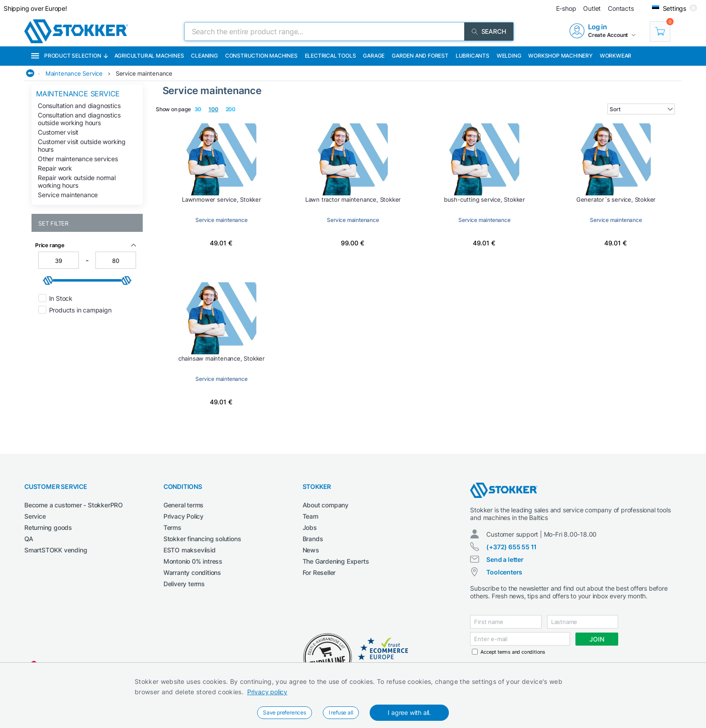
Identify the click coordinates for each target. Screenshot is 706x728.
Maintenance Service (74, 73)
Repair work (55, 168)
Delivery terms (184, 584)
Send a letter (505, 559)
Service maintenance (144, 73)
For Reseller (319, 572)
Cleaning (204, 56)
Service (35, 516)
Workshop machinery (560, 56)
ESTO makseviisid (190, 550)
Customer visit (58, 132)
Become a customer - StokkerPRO (74, 505)
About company (326, 505)
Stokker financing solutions (202, 539)
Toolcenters (504, 572)
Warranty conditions (192, 572)
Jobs (310, 527)
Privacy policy (267, 692)
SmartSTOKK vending (56, 550)
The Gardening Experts (336, 561)
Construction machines (261, 56)
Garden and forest (420, 56)
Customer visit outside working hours (82, 145)
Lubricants (473, 56)
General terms (183, 505)
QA (29, 539)
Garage (374, 56)
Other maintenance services (78, 159)
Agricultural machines (149, 56)
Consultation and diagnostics (79, 106)
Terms (172, 527)
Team (310, 516)
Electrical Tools (330, 56)
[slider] (48, 280)
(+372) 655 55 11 (511, 547)
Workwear (615, 56)
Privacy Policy (183, 516)
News (311, 550)
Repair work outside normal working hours (77, 181)
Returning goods (48, 527)
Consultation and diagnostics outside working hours (79, 119)
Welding (509, 56)
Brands (313, 539)
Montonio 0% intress (193, 561)
